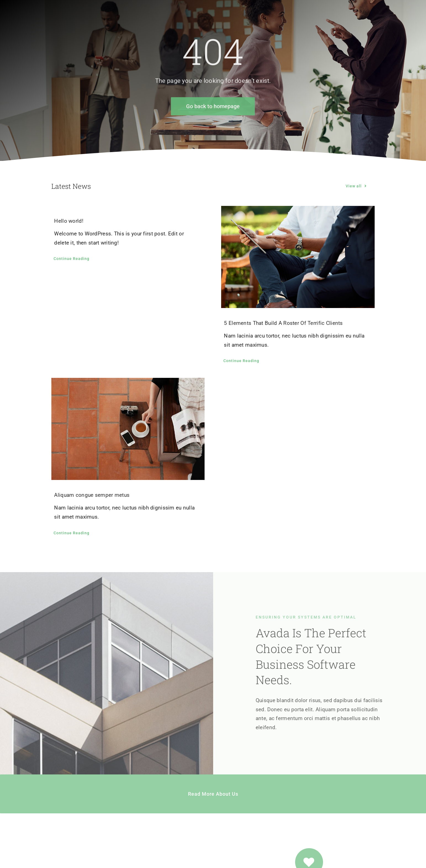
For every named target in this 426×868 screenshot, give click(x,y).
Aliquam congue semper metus (92, 495)
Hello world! (69, 221)
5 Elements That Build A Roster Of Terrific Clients (283, 323)
